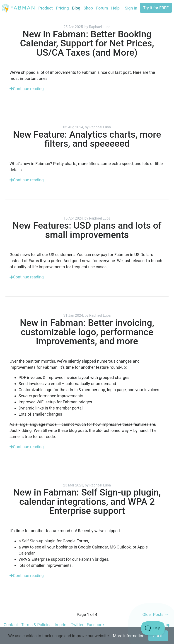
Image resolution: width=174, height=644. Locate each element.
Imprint (61, 625)
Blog (76, 8)
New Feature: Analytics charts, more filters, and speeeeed (87, 139)
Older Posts (156, 614)
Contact (11, 625)
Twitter (77, 625)
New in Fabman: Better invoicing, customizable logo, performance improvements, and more (87, 332)
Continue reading (27, 89)
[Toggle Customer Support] (153, 628)
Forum (102, 8)
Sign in (131, 8)
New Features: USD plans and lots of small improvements (87, 230)
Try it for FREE (156, 8)
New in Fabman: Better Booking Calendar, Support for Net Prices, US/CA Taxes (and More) (87, 43)
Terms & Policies (36, 625)
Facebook (96, 625)
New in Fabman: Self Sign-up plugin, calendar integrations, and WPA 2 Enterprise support (87, 502)
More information (129, 636)
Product (45, 8)
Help (115, 8)
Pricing (62, 8)
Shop (88, 8)
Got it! (158, 636)
